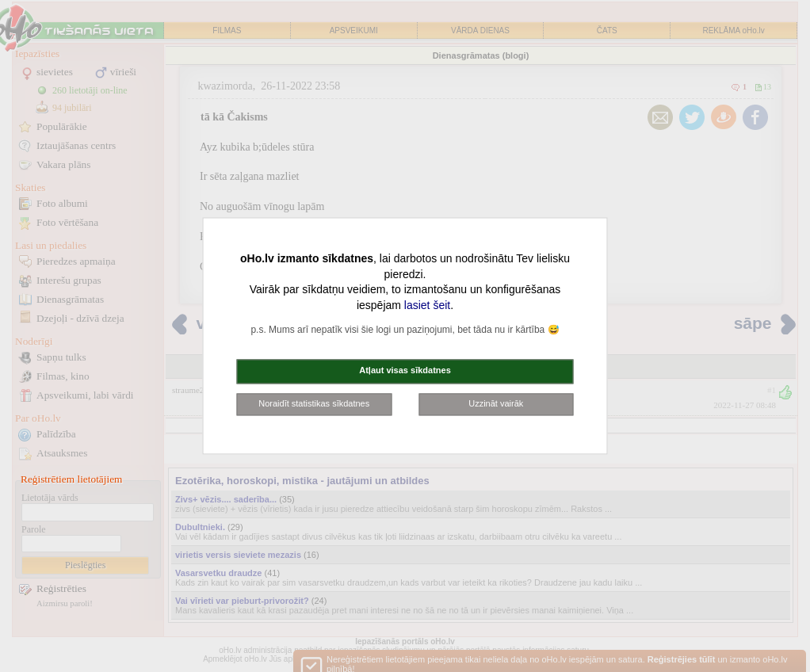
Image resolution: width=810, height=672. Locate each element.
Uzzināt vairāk (496, 403)
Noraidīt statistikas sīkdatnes (314, 403)
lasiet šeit (427, 305)
